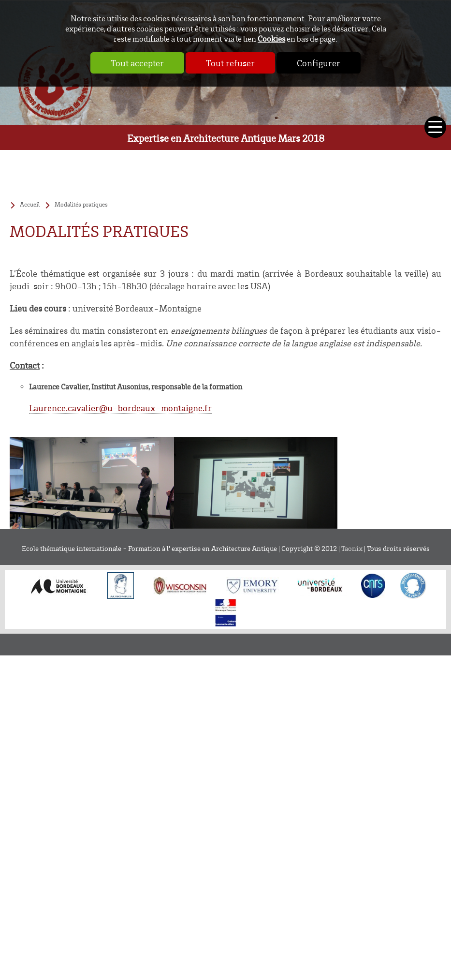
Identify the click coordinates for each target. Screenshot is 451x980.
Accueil (30, 204)
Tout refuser (230, 63)
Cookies (271, 38)
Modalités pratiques (81, 204)
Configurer (319, 63)
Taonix (352, 548)
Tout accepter (137, 63)
